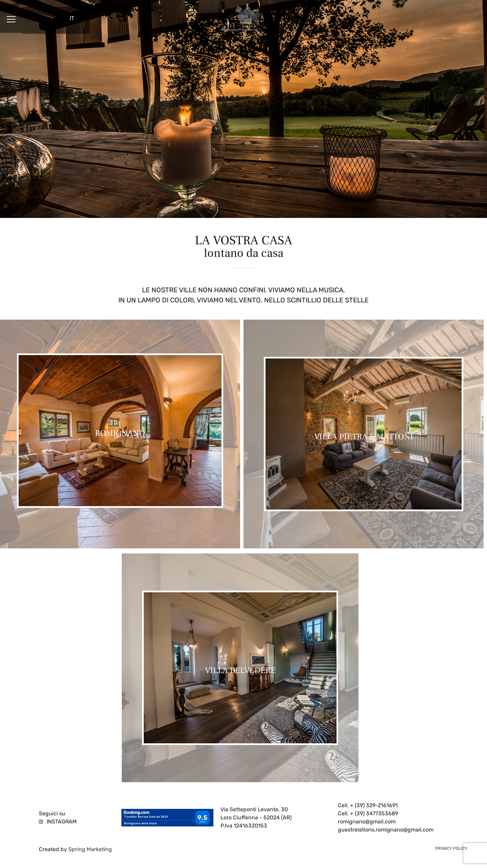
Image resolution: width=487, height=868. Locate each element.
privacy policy (451, 848)
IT (72, 18)
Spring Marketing (89, 849)
